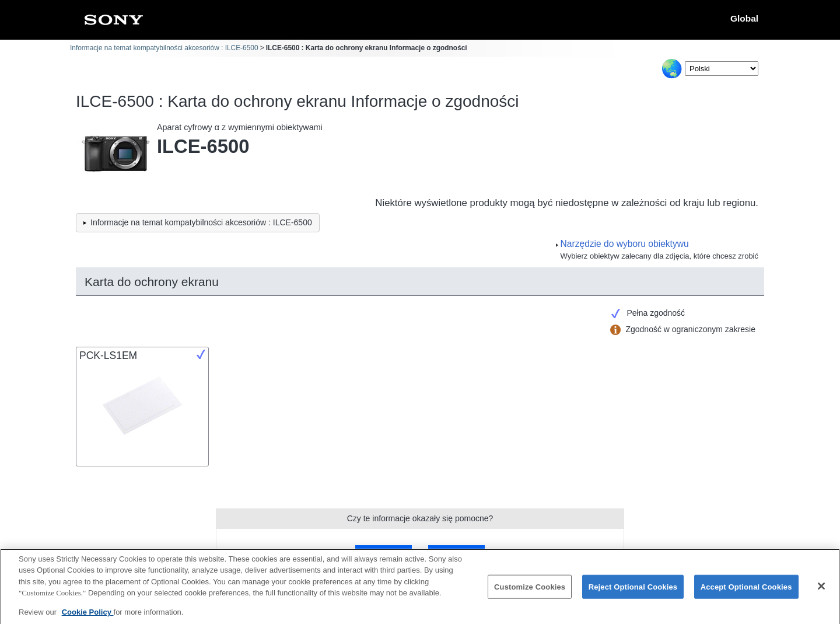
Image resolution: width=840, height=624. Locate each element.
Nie (456, 553)
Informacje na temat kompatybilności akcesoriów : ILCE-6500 (164, 48)
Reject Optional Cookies (633, 592)
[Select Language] (722, 69)
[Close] (821, 591)
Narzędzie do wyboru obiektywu (625, 244)
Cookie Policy (88, 617)
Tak (384, 553)
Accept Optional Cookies (746, 592)
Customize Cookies (530, 592)
